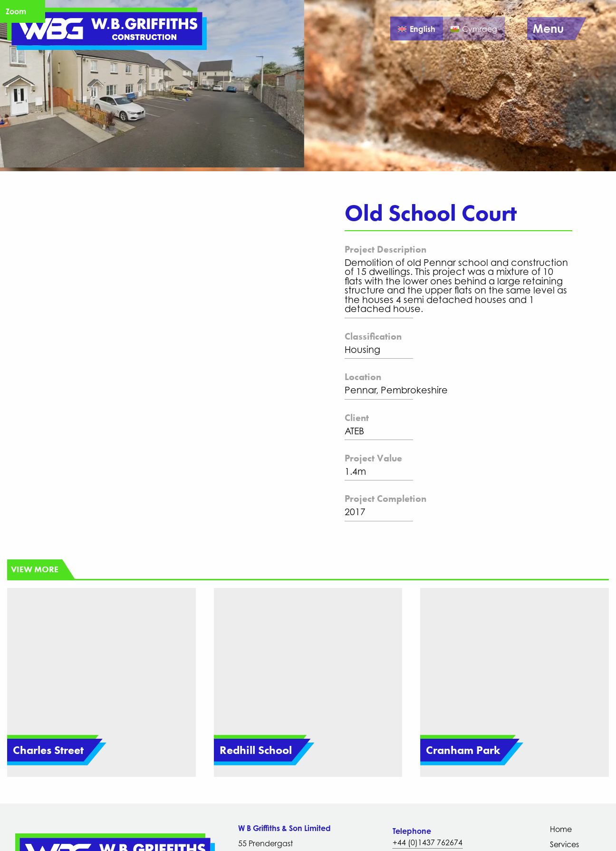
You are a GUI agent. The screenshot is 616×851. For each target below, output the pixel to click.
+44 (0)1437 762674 (428, 842)
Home (561, 829)
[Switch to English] (416, 29)
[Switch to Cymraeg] (474, 29)
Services (564, 844)
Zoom (16, 11)
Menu (548, 29)
